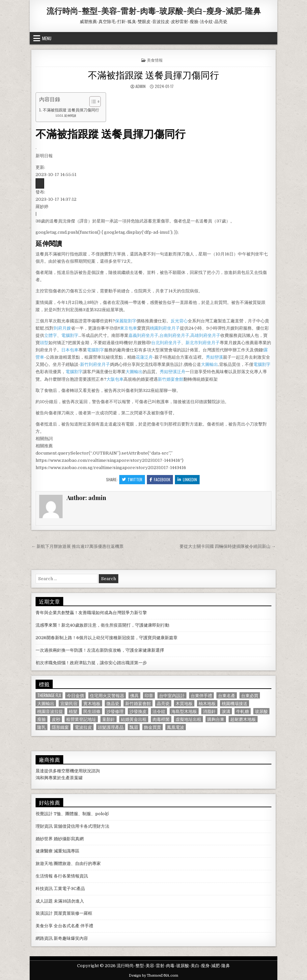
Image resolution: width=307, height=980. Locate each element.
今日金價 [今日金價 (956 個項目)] (75, 695)
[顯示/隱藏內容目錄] (92, 102)
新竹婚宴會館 (171, 379)
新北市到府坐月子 (203, 343)
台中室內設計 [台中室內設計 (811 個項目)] (172, 695)
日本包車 (70, 350)
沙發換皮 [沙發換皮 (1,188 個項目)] (138, 711)
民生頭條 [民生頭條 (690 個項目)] (92, 711)
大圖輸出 (209, 364)
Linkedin (187, 479)
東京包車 (128, 328)
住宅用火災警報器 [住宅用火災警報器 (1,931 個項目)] (107, 695)
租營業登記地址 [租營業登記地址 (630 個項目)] (81, 719)
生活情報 (44, 876)
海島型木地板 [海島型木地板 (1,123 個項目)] (184, 711)
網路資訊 (44, 938)
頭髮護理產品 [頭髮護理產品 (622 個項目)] (111, 727)
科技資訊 (44, 889)
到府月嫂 (62, 328)
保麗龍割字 (126, 321)
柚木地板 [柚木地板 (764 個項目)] (207, 703)
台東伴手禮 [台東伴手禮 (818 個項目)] (201, 695)
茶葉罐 (76, 778)
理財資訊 (44, 826)
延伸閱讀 (70, 116)
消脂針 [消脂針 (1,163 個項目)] (209, 711)
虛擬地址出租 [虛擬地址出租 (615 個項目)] (188, 719)
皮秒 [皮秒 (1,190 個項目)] (56, 719)
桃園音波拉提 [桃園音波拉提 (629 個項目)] (50, 711)
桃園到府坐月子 (165, 328)
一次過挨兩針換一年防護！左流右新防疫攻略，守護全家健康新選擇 (100, 650)
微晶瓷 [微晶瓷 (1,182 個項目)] (113, 703)
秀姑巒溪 (214, 357)
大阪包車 (115, 379)
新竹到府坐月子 (95, 364)
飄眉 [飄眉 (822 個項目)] (134, 727)
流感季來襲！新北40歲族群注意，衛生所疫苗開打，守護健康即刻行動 (102, 625)
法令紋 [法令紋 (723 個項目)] (159, 711)
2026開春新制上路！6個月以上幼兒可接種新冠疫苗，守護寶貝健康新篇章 (107, 638)
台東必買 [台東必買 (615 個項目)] (250, 695)
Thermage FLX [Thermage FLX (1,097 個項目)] (49, 695)
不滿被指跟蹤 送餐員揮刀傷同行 (153, 74)
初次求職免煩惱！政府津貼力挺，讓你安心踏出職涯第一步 (91, 663)
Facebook (160, 479)
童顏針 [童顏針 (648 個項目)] (109, 719)
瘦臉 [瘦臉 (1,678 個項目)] (42, 719)
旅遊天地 (44, 863)
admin (140, 86)
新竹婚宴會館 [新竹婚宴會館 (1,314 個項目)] (138, 703)
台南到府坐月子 (174, 335)
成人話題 (44, 901)
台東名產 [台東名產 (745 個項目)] (227, 695)
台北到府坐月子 (166, 343)
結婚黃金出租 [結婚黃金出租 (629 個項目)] (134, 719)
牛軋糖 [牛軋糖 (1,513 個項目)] (243, 711)
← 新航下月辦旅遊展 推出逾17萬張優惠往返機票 (77, 546)
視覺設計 (44, 814)
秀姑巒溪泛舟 (173, 372)
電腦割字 (70, 335)
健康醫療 (44, 851)
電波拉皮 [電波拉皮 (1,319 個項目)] (83, 727)
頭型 (44, 343)
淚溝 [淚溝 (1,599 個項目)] (226, 711)
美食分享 (44, 926)
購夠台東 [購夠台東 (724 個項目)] (216, 719)
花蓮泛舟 (144, 357)
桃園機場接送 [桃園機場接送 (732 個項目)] (235, 703)
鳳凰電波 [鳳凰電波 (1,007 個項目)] (176, 727)
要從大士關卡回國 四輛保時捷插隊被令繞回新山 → (228, 546)
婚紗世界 (44, 839)
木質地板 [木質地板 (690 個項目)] (184, 703)
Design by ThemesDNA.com (153, 976)
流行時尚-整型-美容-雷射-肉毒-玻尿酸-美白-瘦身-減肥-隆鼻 (154, 11)
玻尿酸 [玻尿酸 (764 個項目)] (261, 711)
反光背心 (179, 321)
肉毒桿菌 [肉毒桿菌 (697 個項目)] (161, 719)
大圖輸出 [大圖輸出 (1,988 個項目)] (46, 703)
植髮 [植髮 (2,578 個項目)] (73, 711)
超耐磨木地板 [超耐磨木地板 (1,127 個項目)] (243, 719)
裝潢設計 (44, 913)
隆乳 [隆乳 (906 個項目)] (42, 727)
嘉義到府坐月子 (143, 335)
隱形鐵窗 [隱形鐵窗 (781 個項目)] (60, 727)
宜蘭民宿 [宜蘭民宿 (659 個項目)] (69, 703)
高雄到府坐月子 (205, 335)
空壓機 (68, 771)
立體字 (51, 335)
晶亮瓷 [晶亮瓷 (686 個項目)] (163, 703)
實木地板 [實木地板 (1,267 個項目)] (92, 703)
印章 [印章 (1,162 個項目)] (149, 695)
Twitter (132, 479)
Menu (47, 38)
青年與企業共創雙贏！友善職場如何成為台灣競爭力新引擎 (91, 613)
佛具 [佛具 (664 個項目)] (134, 695)
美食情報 (155, 60)
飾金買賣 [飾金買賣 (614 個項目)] (153, 727)
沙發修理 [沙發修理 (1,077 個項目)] (115, 711)
